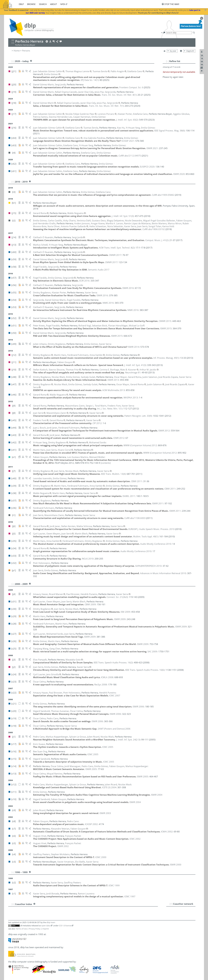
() (90, 80)
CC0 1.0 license (65, 926)
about (54, 4)
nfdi (63, 4)
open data (46, 926)
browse (31, 4)
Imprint (46, 929)
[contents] (106, 463)
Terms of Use (21, 929)
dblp (21, 4)
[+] (171, 904)
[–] (167, 61)
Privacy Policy (35, 929)
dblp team (51, 922)
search (43, 4)
